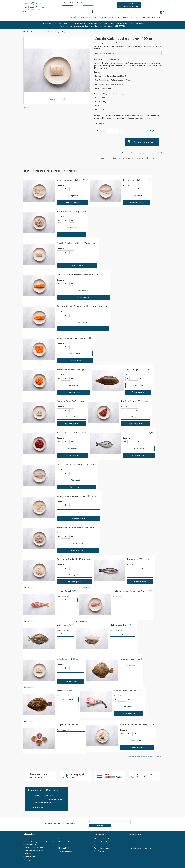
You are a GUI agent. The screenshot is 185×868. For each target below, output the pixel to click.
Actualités (27, 850)
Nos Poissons (157, 17)
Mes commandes (136, 836)
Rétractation (63, 842)
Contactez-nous (29, 853)
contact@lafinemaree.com (76, 866)
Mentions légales (64, 845)
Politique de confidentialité (33, 847)
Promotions (62, 836)
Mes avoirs (133, 839)
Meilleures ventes (64, 839)
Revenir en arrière (32, 108)
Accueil (73, 17)
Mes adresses (135, 842)
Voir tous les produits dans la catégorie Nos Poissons (145, 757)
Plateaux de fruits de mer (87, 17)
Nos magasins (29, 856)
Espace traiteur (127, 17)
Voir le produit (73, 196)
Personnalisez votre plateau (109, 17)
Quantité (100, 131)
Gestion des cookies (65, 848)
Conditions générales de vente (34, 844)
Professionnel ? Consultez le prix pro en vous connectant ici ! (142, 153)
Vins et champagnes (143, 17)
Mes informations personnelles (141, 845)
